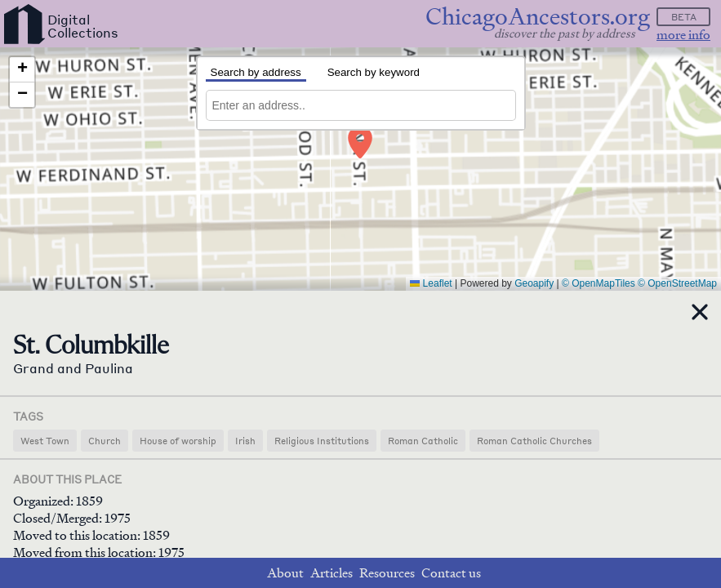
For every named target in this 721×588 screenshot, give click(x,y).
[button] (359, 134)
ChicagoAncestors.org (538, 17)
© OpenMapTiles (599, 283)
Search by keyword (374, 72)
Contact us (451, 573)
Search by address (256, 72)
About (285, 573)
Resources (387, 573)
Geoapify (534, 283)
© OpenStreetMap (677, 283)
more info (683, 35)
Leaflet (431, 283)
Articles (332, 573)
